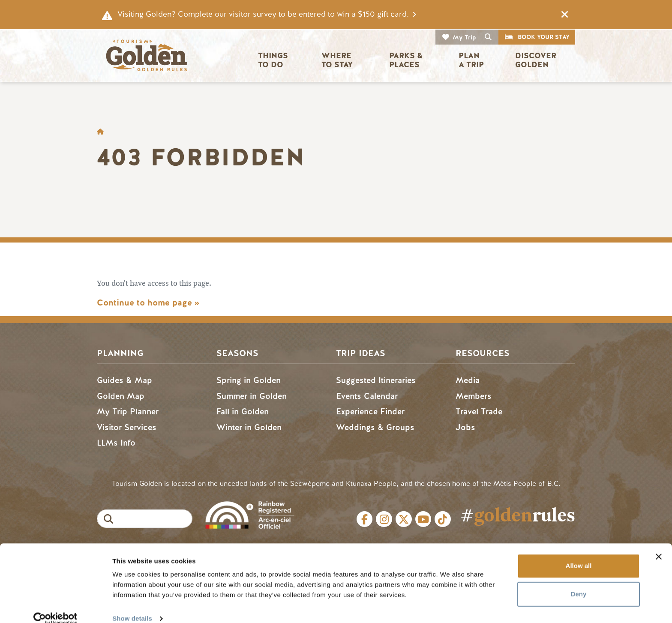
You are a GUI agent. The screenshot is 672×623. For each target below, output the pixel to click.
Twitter (404, 519)
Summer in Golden (252, 396)
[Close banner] (659, 544)
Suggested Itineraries (376, 380)
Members (474, 396)
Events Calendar (367, 396)
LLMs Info (116, 443)
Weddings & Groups (375, 427)
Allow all (579, 553)
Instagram (384, 519)
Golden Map (121, 396)
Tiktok (443, 519)
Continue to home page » (148, 303)
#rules (518, 515)
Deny (579, 581)
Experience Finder (370, 412)
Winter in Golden (249, 427)
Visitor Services (127, 427)
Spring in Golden (249, 380)
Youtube (423, 519)
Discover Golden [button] (537, 60)
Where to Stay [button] (337, 60)
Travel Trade (479, 412)
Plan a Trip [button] (471, 60)
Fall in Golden (243, 412)
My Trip (464, 37)
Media (468, 380)
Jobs (465, 427)
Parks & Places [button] (407, 60)
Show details (132, 606)
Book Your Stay (544, 37)
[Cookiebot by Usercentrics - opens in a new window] (55, 606)
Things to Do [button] (274, 60)
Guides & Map (124, 380)
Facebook (365, 519)
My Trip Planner (128, 412)
